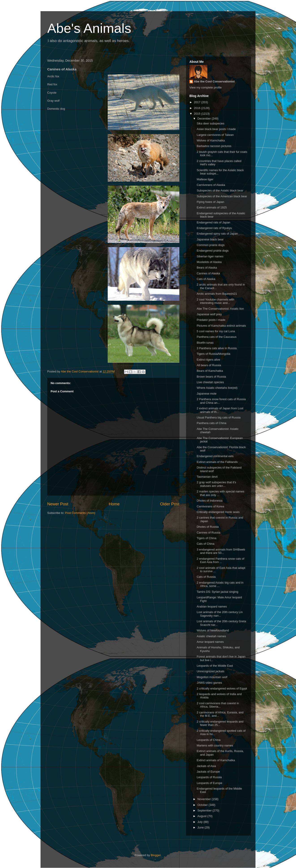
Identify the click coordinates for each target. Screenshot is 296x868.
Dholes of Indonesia (209, 501)
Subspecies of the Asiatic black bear (220, 190)
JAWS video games (209, 683)
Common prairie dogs (210, 245)
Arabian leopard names (212, 606)
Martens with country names (215, 745)
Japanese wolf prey (209, 314)
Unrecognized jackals (210, 671)
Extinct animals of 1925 (212, 207)
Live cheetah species (210, 382)
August (202, 816)
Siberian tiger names (210, 256)
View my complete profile (206, 87)
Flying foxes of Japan (210, 202)
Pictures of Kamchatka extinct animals (221, 326)
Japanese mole (206, 394)
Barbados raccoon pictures (214, 146)
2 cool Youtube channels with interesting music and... (215, 301)
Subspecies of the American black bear (222, 196)
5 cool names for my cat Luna (216, 331)
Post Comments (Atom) (80, 513)
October (203, 805)
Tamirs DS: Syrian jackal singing (217, 592)
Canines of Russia (208, 533)
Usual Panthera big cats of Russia (219, 417)
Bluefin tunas (205, 343)
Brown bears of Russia (211, 377)
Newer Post (58, 504)
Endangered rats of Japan (213, 222)
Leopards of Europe (209, 783)
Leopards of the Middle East (215, 666)
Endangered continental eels (215, 456)
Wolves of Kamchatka (211, 140)
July (201, 822)
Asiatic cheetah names (211, 636)
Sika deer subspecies (210, 123)
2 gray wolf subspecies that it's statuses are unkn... (216, 484)
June (201, 827)
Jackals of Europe (208, 772)
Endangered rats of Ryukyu (214, 228)
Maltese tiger (205, 179)
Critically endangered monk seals (218, 512)
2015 (198, 114)
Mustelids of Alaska (209, 262)
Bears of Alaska (207, 268)
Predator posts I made (211, 320)
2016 (198, 108)
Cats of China (205, 544)
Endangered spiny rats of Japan (217, 234)
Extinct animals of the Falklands (217, 462)
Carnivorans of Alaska (211, 185)
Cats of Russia (206, 577)
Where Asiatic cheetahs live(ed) (217, 388)
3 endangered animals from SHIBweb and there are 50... (221, 551)
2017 (198, 102)
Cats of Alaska (206, 279)
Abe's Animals (89, 28)
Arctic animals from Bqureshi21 (217, 294)
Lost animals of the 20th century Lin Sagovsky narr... (220, 614)
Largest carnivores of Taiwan (215, 135)
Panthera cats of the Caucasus (217, 337)
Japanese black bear (210, 239)
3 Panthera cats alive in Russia (217, 348)
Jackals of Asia (206, 766)
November (205, 799)
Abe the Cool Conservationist (214, 81)
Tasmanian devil (207, 477)
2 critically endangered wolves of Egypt (222, 688)
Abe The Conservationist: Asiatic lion (220, 309)
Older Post (170, 504)
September (205, 810)
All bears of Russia (209, 365)
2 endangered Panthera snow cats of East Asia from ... (220, 560)
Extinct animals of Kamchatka (216, 760)
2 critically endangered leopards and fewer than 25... (220, 723)
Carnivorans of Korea (210, 506)
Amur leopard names (210, 642)
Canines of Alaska (208, 273)
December (205, 119)
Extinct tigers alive (208, 360)
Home (114, 504)
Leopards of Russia (209, 777)
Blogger (156, 855)
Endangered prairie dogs (212, 251)
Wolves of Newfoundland (213, 630)
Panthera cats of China (211, 423)
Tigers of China (206, 538)
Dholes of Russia (208, 527)
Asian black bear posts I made (216, 129)
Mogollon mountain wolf (212, 677)
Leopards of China (208, 740)
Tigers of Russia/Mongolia (213, 354)
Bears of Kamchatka (210, 371)
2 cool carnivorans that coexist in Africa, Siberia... (218, 705)
